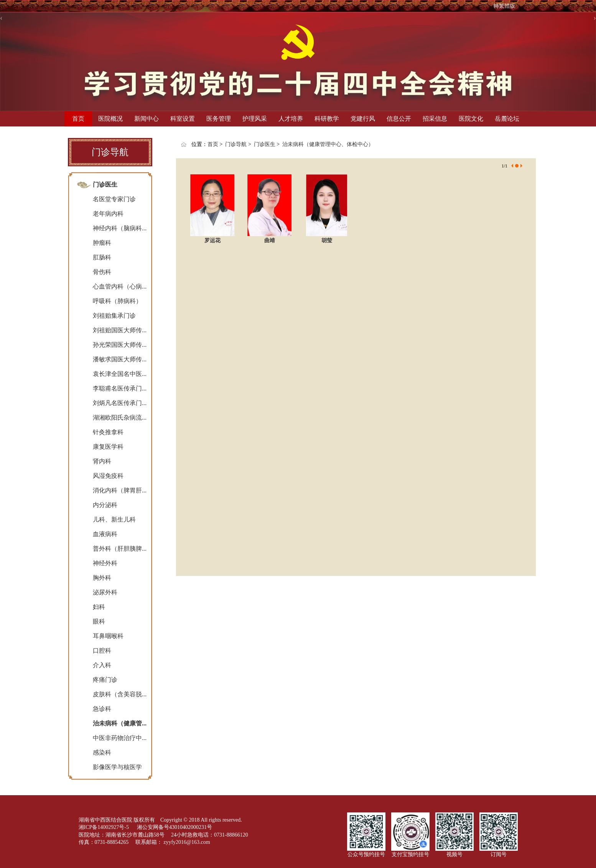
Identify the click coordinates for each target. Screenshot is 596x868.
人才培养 (291, 119)
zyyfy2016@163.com (187, 842)
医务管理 (219, 119)
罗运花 (212, 240)
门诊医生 (265, 144)
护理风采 (255, 119)
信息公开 (399, 119)
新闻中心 (147, 119)
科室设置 (183, 119)
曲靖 (270, 240)
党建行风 (363, 119)
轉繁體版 (504, 6)
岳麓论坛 (507, 119)
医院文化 (471, 119)
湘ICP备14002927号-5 (105, 827)
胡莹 (327, 240)
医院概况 (110, 119)
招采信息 (435, 119)
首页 (78, 119)
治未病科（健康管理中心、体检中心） (328, 144)
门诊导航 (236, 144)
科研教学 (327, 119)
